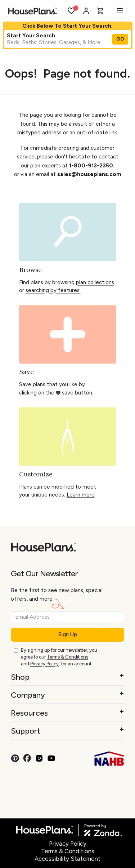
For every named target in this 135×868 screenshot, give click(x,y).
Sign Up (68, 634)
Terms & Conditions (67, 657)
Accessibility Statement (67, 859)
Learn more (81, 495)
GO (120, 39)
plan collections (95, 282)
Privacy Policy (44, 664)
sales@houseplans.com (89, 174)
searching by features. (53, 290)
